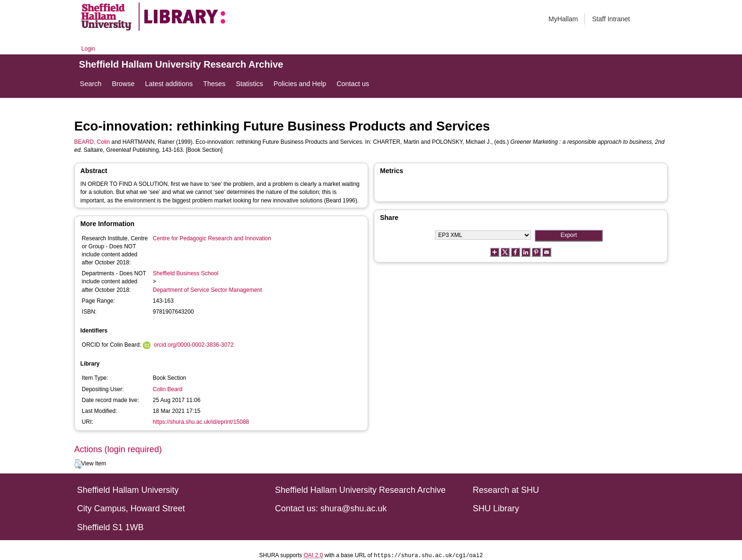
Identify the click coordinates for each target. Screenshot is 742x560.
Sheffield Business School (186, 273)
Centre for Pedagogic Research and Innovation (212, 238)
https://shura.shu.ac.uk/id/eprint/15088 (201, 422)
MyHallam (563, 19)
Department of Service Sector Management (208, 290)
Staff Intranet (611, 19)
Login (88, 49)
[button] (78, 464)
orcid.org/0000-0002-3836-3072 (194, 345)
